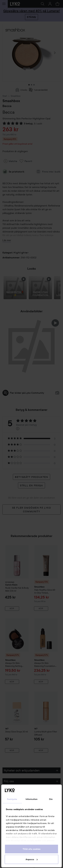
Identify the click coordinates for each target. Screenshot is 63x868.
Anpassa (32, 859)
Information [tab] (31, 799)
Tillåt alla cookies (32, 849)
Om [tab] (51, 799)
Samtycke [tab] (12, 799)
